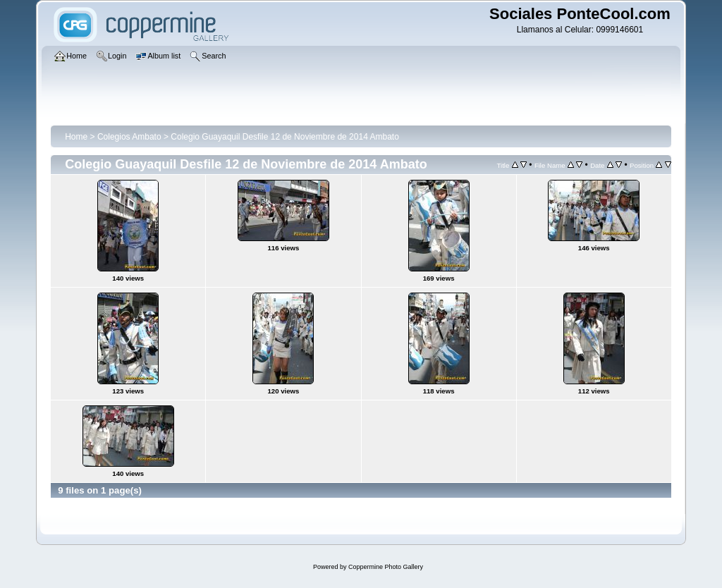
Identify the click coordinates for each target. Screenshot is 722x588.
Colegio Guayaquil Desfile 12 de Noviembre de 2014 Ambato (285, 137)
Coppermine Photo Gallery (386, 567)
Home (76, 137)
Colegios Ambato (129, 137)
